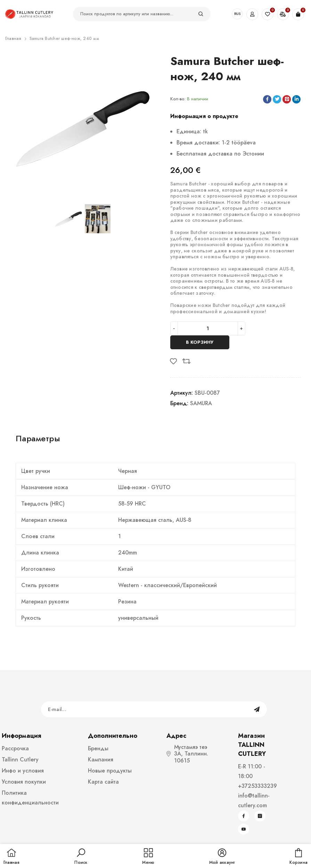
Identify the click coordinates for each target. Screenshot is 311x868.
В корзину (200, 342)
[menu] (148, 857)
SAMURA (201, 403)
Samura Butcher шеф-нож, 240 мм (64, 39)
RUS (237, 14)
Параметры (38, 438)
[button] (81, 857)
